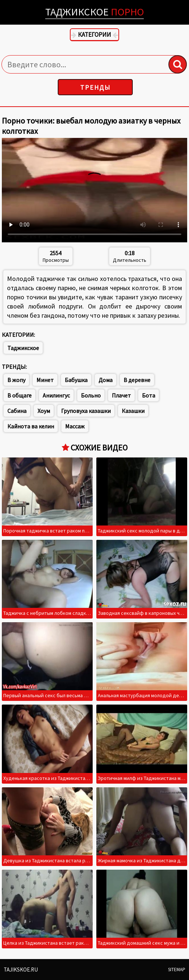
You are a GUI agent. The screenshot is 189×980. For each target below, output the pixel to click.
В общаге (19, 395)
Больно (91, 395)
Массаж (75, 426)
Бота (149, 395)
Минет (45, 380)
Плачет (121, 395)
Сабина (17, 411)
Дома (106, 380)
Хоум (44, 411)
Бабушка (76, 380)
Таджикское (94, 12)
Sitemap (177, 970)
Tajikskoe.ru (21, 970)
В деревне (137, 380)
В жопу (16, 380)
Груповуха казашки (86, 411)
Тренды (95, 87)
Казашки (133, 411)
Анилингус (56, 395)
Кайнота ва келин (31, 426)
